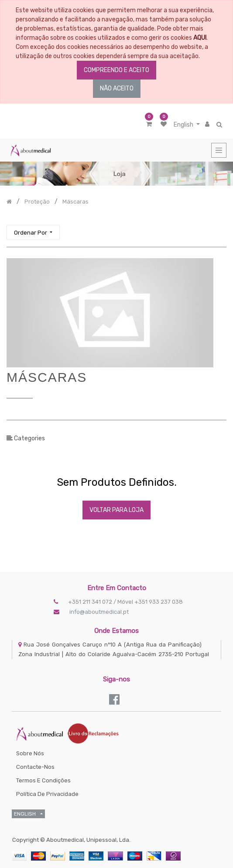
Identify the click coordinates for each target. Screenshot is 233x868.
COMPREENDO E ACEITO (116, 70)
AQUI (200, 38)
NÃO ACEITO (117, 88)
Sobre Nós (30, 753)
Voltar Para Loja (116, 510)
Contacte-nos (35, 767)
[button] (33, 233)
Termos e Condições (43, 780)
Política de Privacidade (47, 794)
